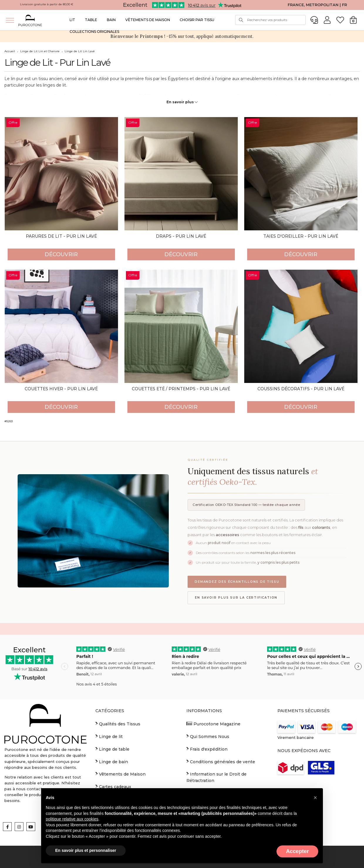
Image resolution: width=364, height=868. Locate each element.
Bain (111, 20)
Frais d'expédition (207, 749)
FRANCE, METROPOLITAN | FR (317, 5)
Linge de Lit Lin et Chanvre (40, 51)
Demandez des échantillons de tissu (237, 582)
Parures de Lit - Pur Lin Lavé (61, 236)
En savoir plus (182, 102)
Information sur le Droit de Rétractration (216, 777)
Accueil (10, 51)
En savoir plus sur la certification (236, 598)
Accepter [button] (297, 851)
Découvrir (61, 254)
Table (91, 20)
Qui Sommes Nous (208, 736)
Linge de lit (109, 736)
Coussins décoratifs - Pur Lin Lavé (301, 389)
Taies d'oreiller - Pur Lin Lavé (301, 236)
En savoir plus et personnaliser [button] (86, 850)
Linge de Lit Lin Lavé (80, 51)
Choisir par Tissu (197, 20)
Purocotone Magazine (213, 724)
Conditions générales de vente (221, 761)
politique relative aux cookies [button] (72, 819)
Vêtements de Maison (148, 20)
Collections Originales (94, 32)
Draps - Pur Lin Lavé (181, 236)
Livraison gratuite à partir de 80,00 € (47, 4)
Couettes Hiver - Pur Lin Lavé (61, 389)
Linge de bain (112, 761)
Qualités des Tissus (118, 724)
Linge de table (112, 749)
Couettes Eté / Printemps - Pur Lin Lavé (181, 389)
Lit (72, 20)
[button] (315, 798)
